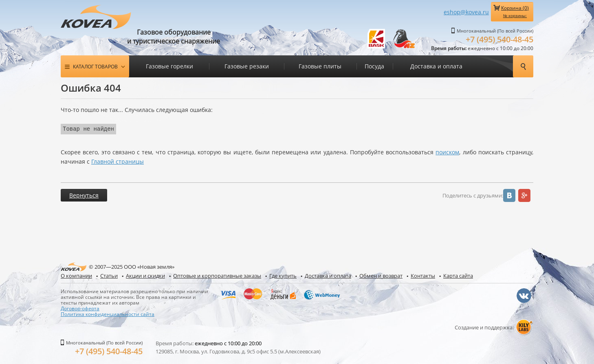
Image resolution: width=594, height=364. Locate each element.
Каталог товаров (95, 66)
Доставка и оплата (436, 66)
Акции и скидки (145, 275)
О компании (76, 275)
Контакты (423, 275)
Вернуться (84, 194)
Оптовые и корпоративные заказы (217, 275)
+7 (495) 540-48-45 (499, 39)
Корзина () (515, 11)
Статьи (109, 275)
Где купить (283, 275)
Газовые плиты (320, 66)
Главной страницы (118, 161)
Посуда (374, 66)
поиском (447, 151)
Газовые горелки (169, 66)
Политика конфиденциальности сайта (108, 313)
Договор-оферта (80, 307)
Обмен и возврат (381, 275)
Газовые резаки (247, 66)
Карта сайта (458, 275)
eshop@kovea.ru (466, 12)
